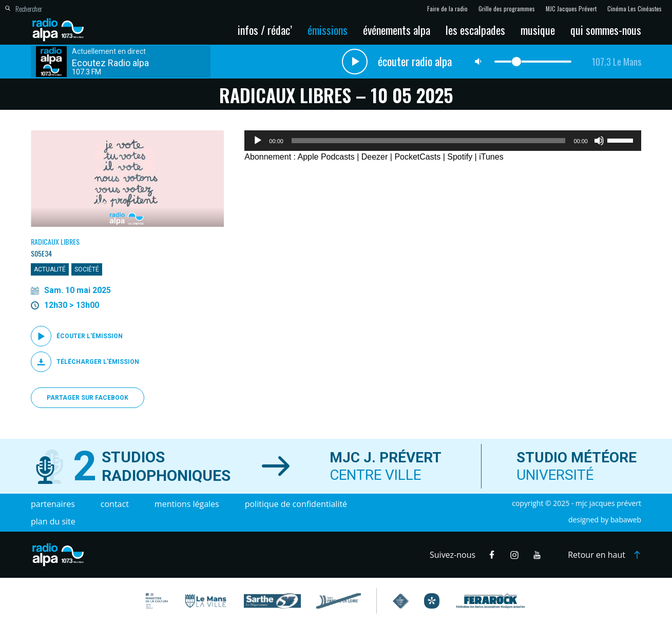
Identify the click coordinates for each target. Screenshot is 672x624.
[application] (443, 141)
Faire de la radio (447, 9)
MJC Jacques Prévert (571, 9)
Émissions (328, 30)
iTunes (491, 157)
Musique (538, 30)
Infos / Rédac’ (265, 30)
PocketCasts (417, 157)
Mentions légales (187, 504)
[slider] (429, 141)
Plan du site (53, 521)
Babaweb (626, 520)
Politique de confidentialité (296, 504)
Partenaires (53, 504)
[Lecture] (258, 141)
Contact (115, 504)
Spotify (460, 157)
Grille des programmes (507, 9)
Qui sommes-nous (606, 30)
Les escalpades (475, 30)
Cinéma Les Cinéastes (635, 9)
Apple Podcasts (326, 157)
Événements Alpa (397, 30)
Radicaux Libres (55, 241)
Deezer (375, 157)
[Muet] (599, 141)
